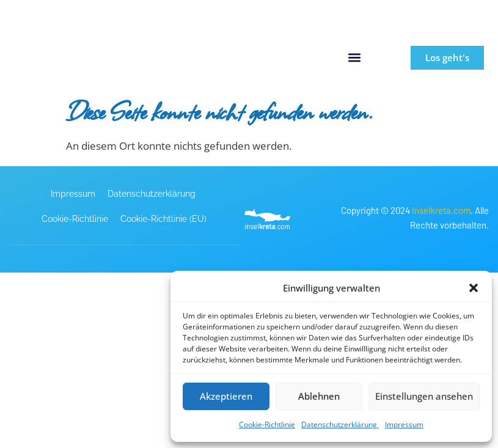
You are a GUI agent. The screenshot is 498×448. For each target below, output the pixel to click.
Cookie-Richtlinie (267, 424)
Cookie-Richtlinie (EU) (163, 219)
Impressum (404, 424)
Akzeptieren (226, 396)
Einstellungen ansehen (424, 396)
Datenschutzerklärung (340, 424)
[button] (474, 288)
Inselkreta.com (441, 210)
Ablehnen (319, 396)
